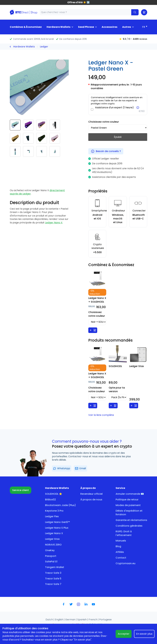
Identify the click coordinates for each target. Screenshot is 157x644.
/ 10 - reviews (133, 39)
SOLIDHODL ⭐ (54, 494)
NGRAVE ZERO (53, 545)
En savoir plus (144, 634)
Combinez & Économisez (26, 27)
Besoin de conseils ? (106, 151)
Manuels (121, 541)
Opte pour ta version (117, 390)
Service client (21, 490)
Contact (121, 558)
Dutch (50, 620)
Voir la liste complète (101, 415)
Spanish (82, 620)
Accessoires (109, 27)
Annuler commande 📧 (130, 494)
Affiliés (120, 552)
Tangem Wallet (55, 567)
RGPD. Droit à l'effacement (124, 533)
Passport (51, 556)
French (93, 620)
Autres (127, 27)
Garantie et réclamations (131, 520)
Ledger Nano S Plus (57, 528)
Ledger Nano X (54, 223)
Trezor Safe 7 (53, 584)
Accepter (124, 634)
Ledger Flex (52, 516)
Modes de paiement (128, 505)
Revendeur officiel (91, 494)
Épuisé (118, 137)
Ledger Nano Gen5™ (57, 522)
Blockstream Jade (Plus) (60, 505)
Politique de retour (127, 500)
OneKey (50, 550)
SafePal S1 (51, 562)
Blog (118, 546)
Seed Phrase (86, 27)
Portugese (105, 620)
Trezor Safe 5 (53, 579)
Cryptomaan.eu (125, 563)
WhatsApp (62, 468)
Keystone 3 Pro (54, 511)
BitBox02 (50, 500)
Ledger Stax (52, 539)
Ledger (44, 47)
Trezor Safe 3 (53, 573)
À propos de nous (91, 500)
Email (80, 468)
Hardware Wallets (58, 27)
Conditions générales (129, 526)
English (59, 620)
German (71, 620)
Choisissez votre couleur (104, 122)
